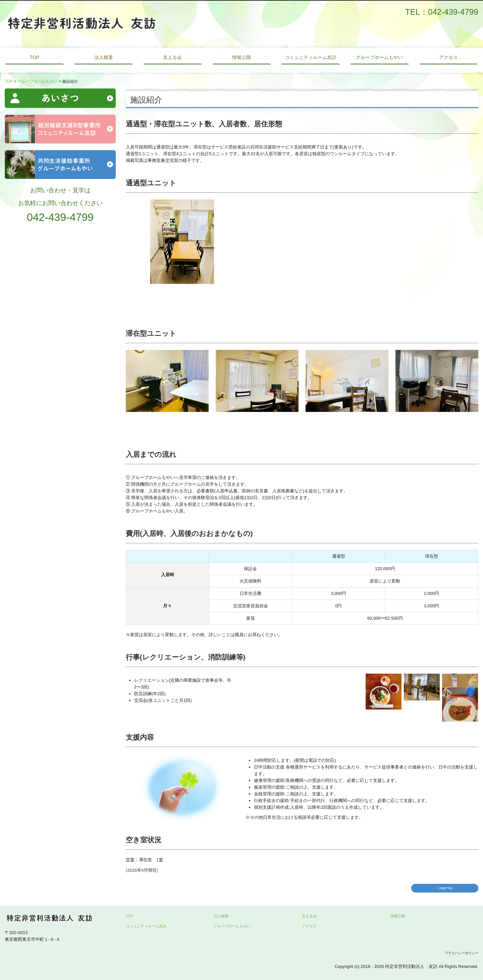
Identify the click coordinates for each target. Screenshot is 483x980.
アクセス (448, 57)
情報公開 (241, 57)
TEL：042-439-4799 (442, 12)
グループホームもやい (379, 57)
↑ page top (445, 888)
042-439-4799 (60, 217)
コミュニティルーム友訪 (311, 57)
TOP (35, 57)
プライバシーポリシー (462, 953)
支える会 (172, 57)
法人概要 (104, 57)
